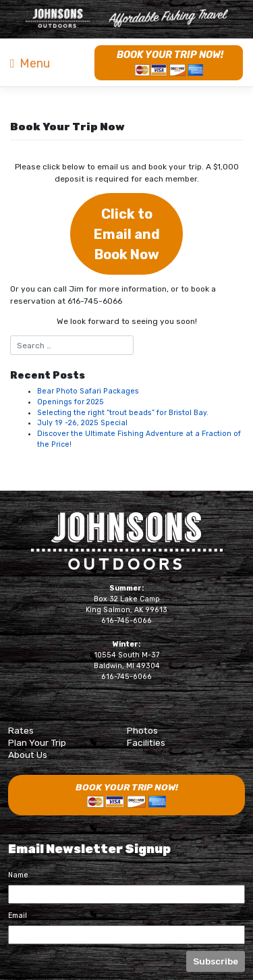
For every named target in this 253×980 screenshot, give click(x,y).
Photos (142, 730)
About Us (28, 755)
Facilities (146, 742)
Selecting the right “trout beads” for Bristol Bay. (123, 413)
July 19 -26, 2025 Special (82, 423)
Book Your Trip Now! (170, 55)
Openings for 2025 (71, 402)
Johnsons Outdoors (127, 541)
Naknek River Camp (127, 18)
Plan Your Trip (37, 742)
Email (18, 916)
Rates (21, 730)
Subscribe (216, 961)
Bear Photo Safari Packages (88, 391)
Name (18, 875)
